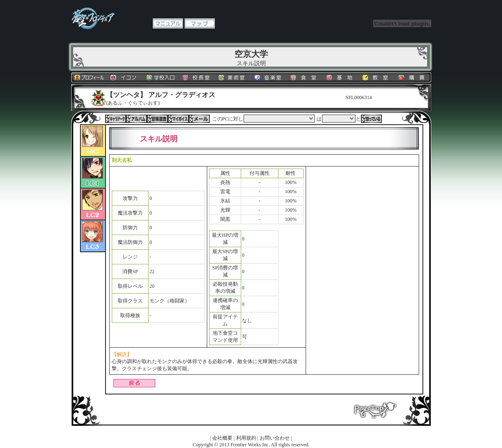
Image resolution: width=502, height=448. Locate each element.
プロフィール (89, 77)
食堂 (305, 77)
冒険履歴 (157, 119)
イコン (125, 77)
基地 (341, 77)
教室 (377, 77)
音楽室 (269, 77)
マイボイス (178, 119)
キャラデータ (116, 119)
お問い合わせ (275, 438)
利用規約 (246, 438)
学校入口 (161, 77)
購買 (413, 77)
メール (199, 119)
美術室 (233, 77)
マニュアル (168, 23)
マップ (200, 23)
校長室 (197, 77)
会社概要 (222, 438)
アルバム (136, 119)
